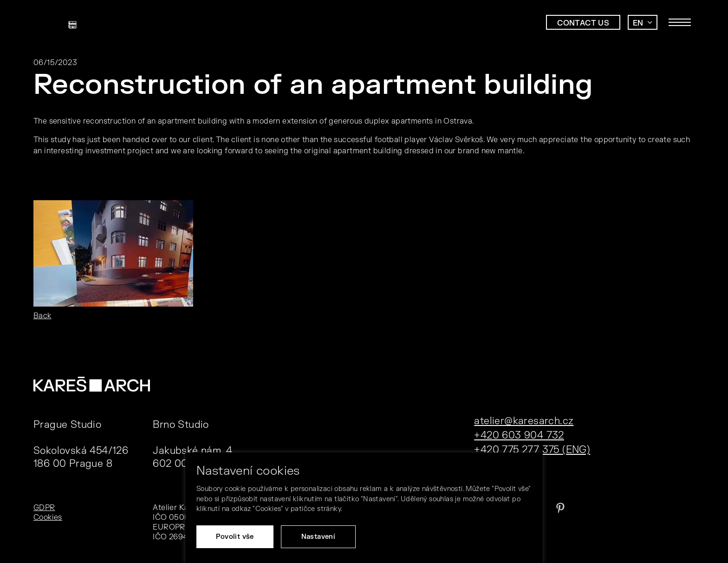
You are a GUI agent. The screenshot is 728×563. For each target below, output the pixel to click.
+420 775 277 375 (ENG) (532, 450)
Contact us (583, 23)
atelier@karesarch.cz (524, 421)
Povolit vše (235, 537)
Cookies (48, 517)
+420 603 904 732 (519, 435)
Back (42, 316)
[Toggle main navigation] (680, 22)
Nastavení (318, 537)
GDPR (44, 508)
